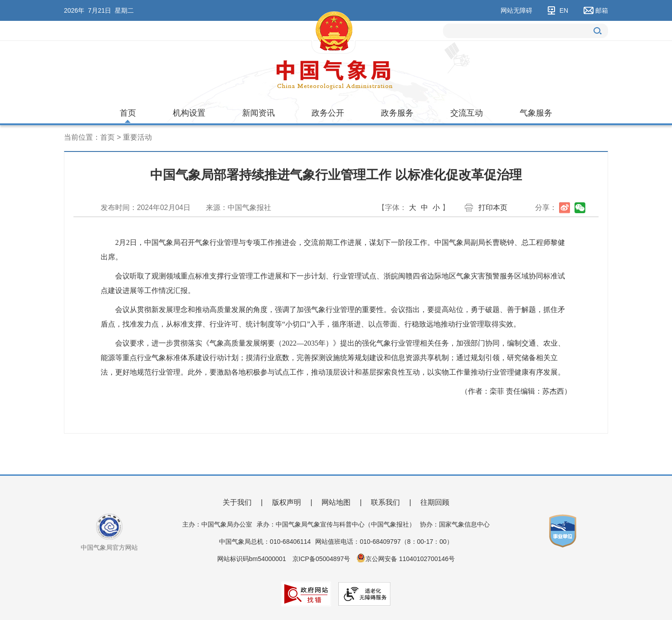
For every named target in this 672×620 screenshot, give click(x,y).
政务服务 (397, 113)
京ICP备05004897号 (321, 559)
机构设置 (189, 113)
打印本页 (493, 207)
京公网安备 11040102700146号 (410, 559)
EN (564, 10)
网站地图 (336, 502)
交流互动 (467, 113)
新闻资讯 (258, 113)
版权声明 (287, 502)
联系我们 (385, 502)
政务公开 (328, 113)
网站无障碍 (516, 10)
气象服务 (536, 113)
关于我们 (237, 502)
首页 (128, 113)
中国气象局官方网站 (109, 547)
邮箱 (602, 10)
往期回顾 (435, 502)
